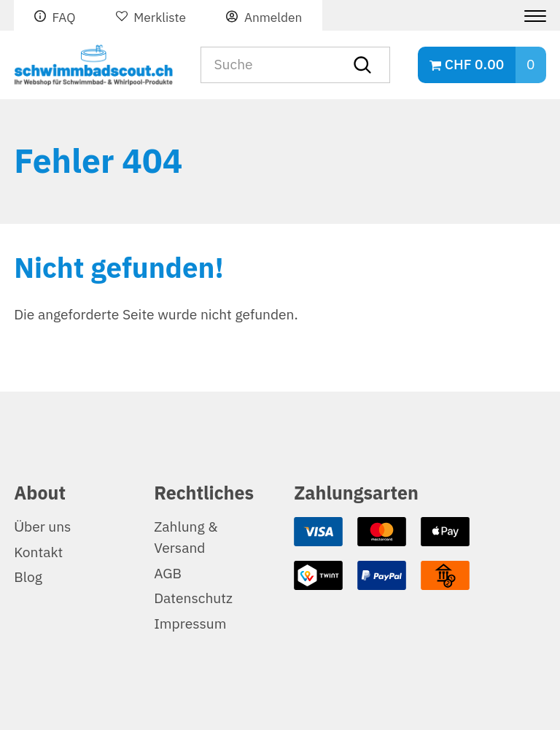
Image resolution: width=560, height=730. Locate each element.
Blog (28, 577)
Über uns (42, 527)
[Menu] (530, 16)
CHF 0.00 (474, 65)
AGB (168, 574)
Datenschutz (193, 598)
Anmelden (273, 18)
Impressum (190, 624)
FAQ (63, 18)
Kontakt (38, 552)
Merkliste (160, 18)
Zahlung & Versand (186, 537)
